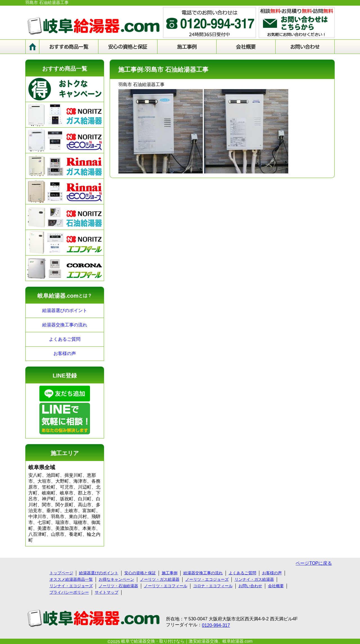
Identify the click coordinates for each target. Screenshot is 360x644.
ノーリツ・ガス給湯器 (160, 579)
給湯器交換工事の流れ (65, 325)
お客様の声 (65, 353)
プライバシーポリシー (69, 592)
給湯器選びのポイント (65, 310)
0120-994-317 (216, 625)
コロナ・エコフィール (213, 586)
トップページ (61, 573)
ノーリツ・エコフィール (166, 586)
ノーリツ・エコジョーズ (207, 579)
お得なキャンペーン (116, 579)
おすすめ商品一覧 (65, 69)
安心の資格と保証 (140, 573)
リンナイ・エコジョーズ (71, 586)
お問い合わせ (250, 586)
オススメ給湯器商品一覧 (71, 579)
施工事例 (170, 573)
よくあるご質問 (65, 339)
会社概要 (276, 586)
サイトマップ (107, 592)
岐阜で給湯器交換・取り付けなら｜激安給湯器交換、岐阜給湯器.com (187, 641)
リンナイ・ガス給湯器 (254, 579)
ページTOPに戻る (314, 563)
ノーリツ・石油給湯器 (118, 586)
